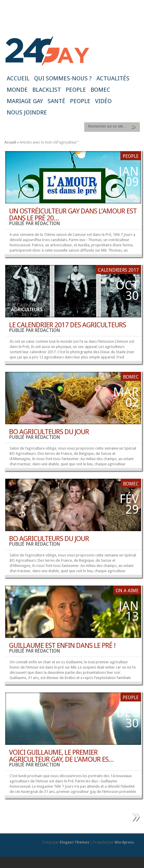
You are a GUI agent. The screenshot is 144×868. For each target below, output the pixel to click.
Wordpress (124, 842)
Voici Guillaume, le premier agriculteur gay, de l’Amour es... (61, 756)
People (76, 90)
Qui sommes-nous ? (63, 78)
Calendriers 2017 (118, 270)
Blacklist (47, 90)
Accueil (18, 78)
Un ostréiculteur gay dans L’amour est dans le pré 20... (73, 215)
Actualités (113, 78)
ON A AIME (127, 591)
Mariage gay (25, 101)
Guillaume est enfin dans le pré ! (62, 646)
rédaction (47, 223)
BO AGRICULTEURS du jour (49, 432)
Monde (17, 90)
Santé (56, 101)
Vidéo (103, 101)
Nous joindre (27, 112)
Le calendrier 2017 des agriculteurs (67, 325)
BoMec (100, 90)
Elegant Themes (74, 842)
